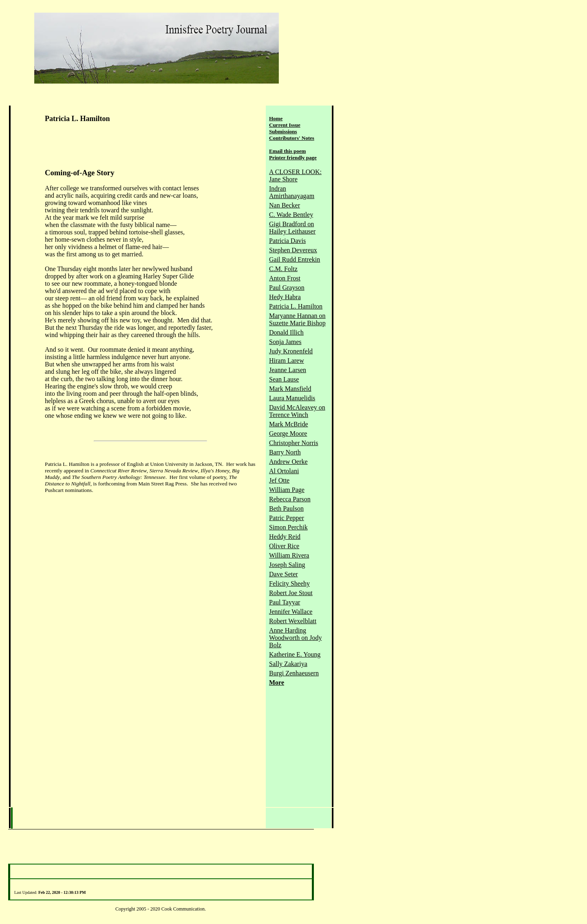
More (277, 683)
